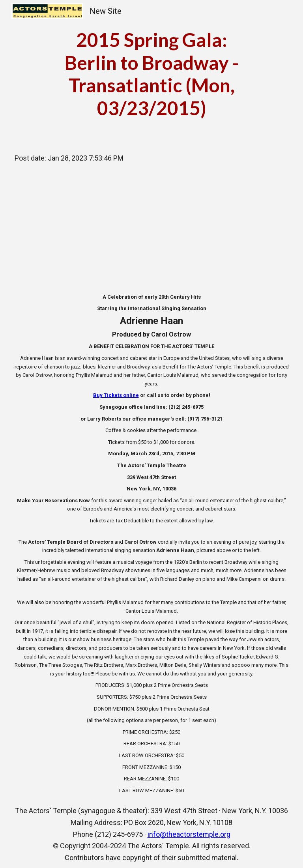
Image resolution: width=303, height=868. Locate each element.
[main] (152, 74)
